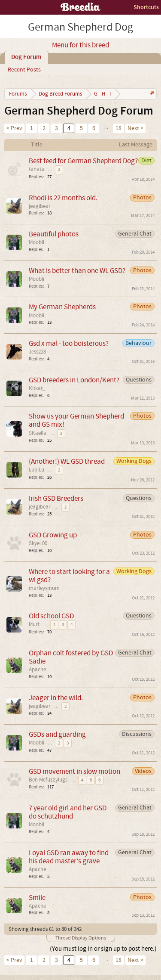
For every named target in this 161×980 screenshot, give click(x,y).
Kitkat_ (37, 388)
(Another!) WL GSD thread (67, 461)
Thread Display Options (81, 938)
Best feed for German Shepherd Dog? (83, 161)
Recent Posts (24, 70)
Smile (37, 898)
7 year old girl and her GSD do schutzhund (68, 812)
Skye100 (38, 543)
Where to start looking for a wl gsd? (69, 576)
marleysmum (44, 588)
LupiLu (36, 470)
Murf (34, 624)
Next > (135, 128)
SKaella (38, 433)
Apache (37, 670)
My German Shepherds (62, 307)
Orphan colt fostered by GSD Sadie (71, 657)
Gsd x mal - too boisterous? (69, 343)
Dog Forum (26, 57)
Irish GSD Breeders (56, 498)
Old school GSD (51, 616)
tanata (36, 169)
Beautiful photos (54, 234)
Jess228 (37, 352)
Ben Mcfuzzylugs (48, 780)
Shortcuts (146, 7)
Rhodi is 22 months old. (63, 198)
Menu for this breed (80, 45)
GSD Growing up (53, 535)
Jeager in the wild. (56, 698)
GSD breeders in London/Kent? (74, 380)
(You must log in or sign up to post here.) (103, 949)
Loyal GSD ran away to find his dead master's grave (69, 857)
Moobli (36, 242)
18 (118, 128)
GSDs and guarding (57, 734)
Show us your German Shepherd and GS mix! (76, 420)
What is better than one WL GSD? (77, 271)
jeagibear (40, 206)
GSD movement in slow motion (74, 771)
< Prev (14, 128)
